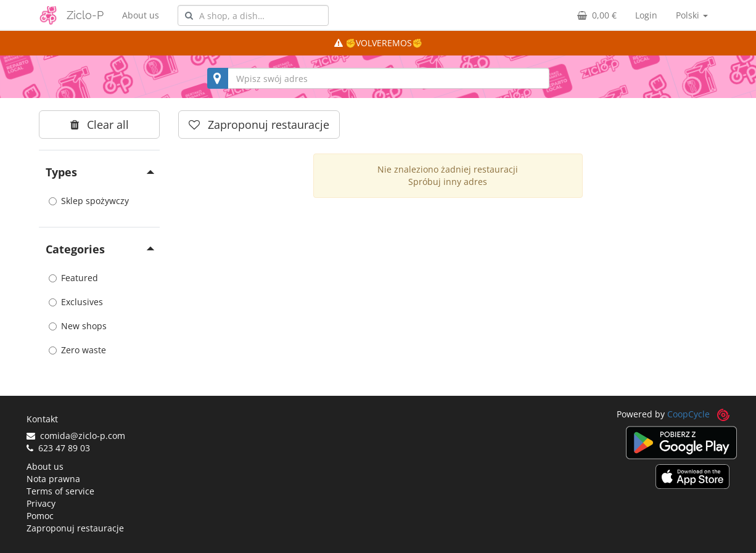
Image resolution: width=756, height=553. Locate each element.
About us (141, 15)
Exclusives (76, 302)
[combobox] (253, 15)
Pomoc (40, 516)
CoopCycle (688, 414)
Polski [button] (692, 15)
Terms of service (60, 491)
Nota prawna (53, 479)
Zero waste (77, 350)
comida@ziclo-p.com (76, 436)
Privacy (41, 503)
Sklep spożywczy (89, 201)
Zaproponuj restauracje (75, 528)
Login (646, 15)
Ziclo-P (85, 15)
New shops (78, 326)
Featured (73, 278)
